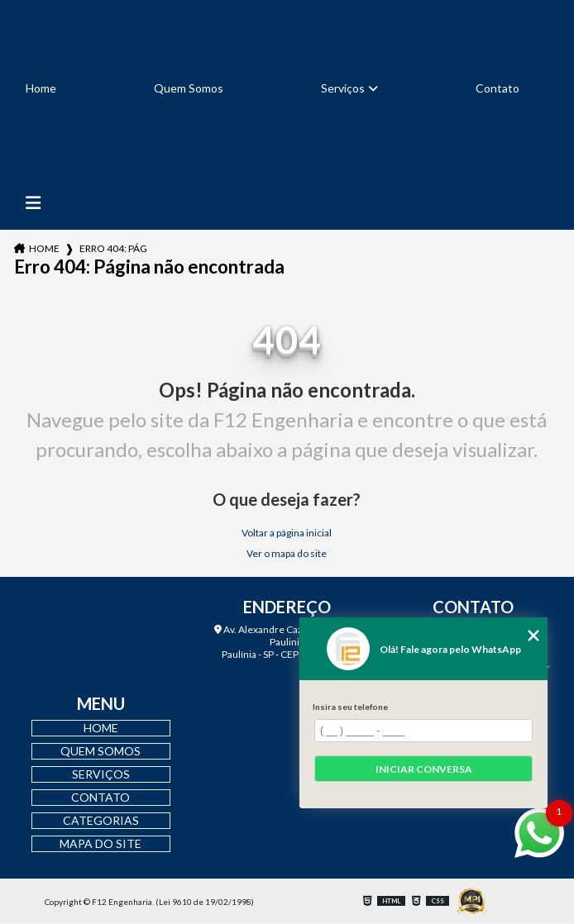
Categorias (101, 820)
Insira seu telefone (350, 707)
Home (41, 88)
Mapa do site (100, 843)
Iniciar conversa (424, 769)
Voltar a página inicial (287, 533)
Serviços (343, 88)
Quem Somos (189, 88)
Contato (497, 88)
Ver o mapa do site (287, 553)
